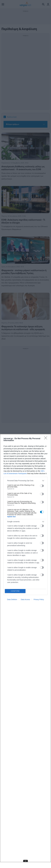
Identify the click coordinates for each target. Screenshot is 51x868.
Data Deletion (12, 599)
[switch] (42, 486)
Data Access (25, 599)
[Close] (46, 439)
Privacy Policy (39, 599)
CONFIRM (15, 591)
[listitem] (25, 481)
